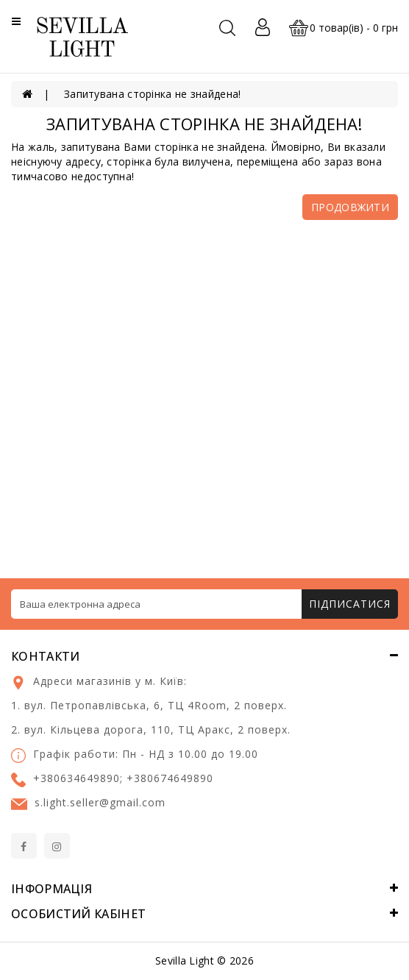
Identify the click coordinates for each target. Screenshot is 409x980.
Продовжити (350, 207)
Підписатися (350, 604)
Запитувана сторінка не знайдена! (153, 94)
